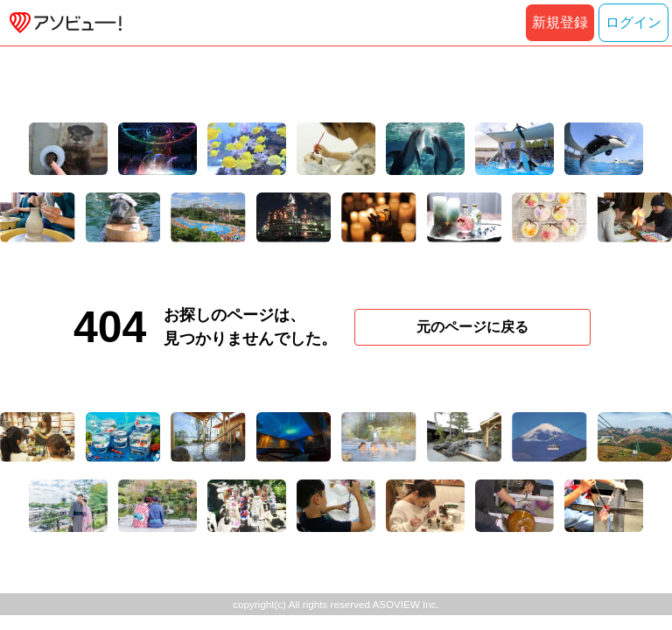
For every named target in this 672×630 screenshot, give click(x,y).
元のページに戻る (472, 327)
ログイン (633, 22)
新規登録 (560, 22)
